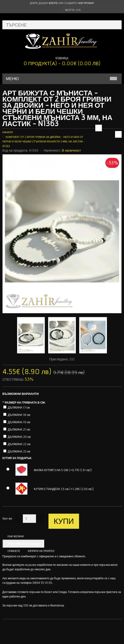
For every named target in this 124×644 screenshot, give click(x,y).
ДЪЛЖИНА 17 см (19, 407)
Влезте (53, 3)
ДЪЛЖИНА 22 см (19, 444)
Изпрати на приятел (41, 551)
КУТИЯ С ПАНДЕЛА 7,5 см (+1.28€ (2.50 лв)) (64, 489)
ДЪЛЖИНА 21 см (19, 429)
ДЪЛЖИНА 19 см (19, 422)
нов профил (86, 3)
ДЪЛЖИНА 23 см (19, 451)
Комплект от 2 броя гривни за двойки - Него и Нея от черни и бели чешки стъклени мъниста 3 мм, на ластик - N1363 (44, 142)
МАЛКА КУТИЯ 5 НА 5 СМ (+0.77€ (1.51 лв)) (63, 470)
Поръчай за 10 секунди (24, 544)
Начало (8, 132)
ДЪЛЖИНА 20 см (19, 437)
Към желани (16, 536)
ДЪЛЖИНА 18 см (19, 415)
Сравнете (14, 551)
